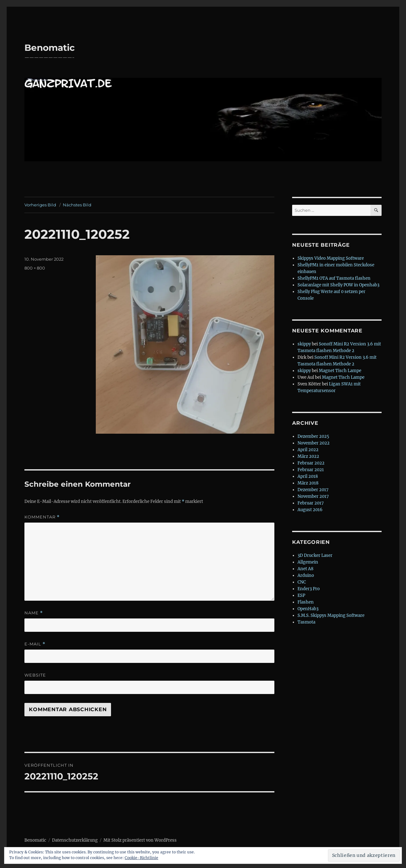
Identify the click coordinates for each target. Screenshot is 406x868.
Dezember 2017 (313, 490)
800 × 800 (35, 268)
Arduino (306, 575)
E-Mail (35, 644)
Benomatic (50, 48)
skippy (304, 344)
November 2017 (313, 496)
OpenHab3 (308, 609)
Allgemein (308, 562)
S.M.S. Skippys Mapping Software (331, 615)
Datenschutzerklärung (75, 840)
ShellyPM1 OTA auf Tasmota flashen (334, 278)
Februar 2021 (311, 470)
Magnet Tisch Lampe (340, 371)
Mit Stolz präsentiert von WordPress (140, 840)
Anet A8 (305, 569)
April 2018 (308, 476)
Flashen (306, 602)
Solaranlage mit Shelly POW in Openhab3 (338, 285)
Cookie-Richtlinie (141, 858)
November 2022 (314, 443)
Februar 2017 (311, 503)
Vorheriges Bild (40, 205)
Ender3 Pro (309, 589)
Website (35, 675)
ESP (301, 595)
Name (34, 613)
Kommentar (42, 517)
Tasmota (306, 622)
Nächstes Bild (77, 205)
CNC (302, 582)
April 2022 (308, 450)
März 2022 (308, 456)
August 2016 (310, 510)
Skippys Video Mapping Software (331, 258)
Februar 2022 (311, 463)
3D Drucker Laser (315, 555)
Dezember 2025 (313, 436)
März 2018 (308, 483)
